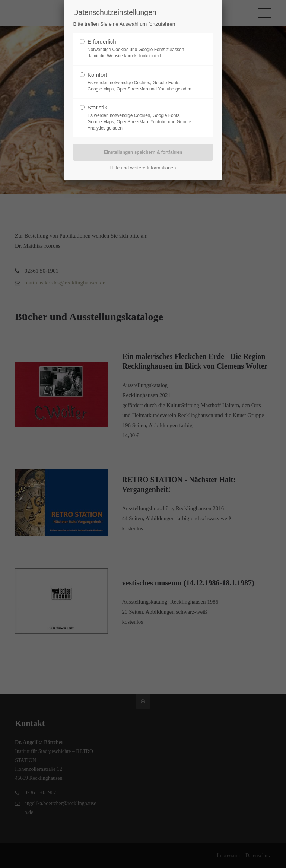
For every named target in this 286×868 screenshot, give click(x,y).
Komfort (97, 75)
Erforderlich (102, 42)
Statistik (97, 107)
